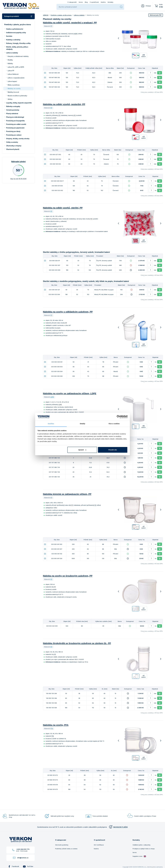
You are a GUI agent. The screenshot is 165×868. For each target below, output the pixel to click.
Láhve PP (11, 71)
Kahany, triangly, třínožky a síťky (18, 43)
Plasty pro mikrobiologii (15, 117)
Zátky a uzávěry (12, 142)
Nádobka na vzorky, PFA (56, 725)
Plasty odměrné (12, 114)
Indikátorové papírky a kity (16, 33)
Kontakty (110, 2)
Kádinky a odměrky (13, 40)
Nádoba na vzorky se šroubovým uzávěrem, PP (68, 576)
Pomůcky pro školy (13, 131)
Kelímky (10, 63)
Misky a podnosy (14, 85)
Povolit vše (113, 450)
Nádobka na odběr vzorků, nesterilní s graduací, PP (70, 23)
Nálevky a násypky (13, 106)
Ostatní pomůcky (13, 110)
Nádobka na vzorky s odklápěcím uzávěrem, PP (68, 312)
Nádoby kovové (13, 92)
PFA (52, 729)
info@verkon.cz (23, 858)
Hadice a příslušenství (15, 29)
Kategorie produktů (18, 16)
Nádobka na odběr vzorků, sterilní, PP (63, 208)
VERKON (46, 15)
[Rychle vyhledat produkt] (88, 7)
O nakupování (72, 2)
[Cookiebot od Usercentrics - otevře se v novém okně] (118, 417)
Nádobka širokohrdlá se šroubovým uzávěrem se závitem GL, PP (77, 643)
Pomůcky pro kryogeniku (15, 121)
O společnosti (94, 2)
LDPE (52, 397)
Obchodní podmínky (62, 845)
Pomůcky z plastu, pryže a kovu (61, 15)
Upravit (82, 450)
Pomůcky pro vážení (14, 135)
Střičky (10, 99)
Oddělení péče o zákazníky (141, 845)
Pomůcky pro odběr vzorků (16, 124)
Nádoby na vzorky (14, 88)
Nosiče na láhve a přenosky (17, 96)
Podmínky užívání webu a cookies (66, 849)
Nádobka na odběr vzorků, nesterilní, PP (64, 104)
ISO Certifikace (99, 845)
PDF (156, 15)
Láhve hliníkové (13, 74)
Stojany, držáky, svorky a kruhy (18, 139)
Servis (81, 2)
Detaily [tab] (82, 424)
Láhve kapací (12, 81)
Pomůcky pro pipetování (15, 128)
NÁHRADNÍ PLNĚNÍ (118, 827)
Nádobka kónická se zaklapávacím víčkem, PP (67, 494)
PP (51, 26)
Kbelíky (10, 60)
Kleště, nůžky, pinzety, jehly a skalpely (17, 48)
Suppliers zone (139, 856)
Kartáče (9, 36)
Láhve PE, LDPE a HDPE (16, 67)
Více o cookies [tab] (114, 424)
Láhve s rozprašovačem (16, 78)
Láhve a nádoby (12, 53)
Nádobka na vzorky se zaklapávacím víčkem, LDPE (70, 393)
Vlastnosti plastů (13, 149)
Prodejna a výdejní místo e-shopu (144, 849)
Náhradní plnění (18, 162)
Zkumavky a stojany (14, 146)
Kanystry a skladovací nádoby (18, 56)
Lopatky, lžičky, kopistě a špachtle (19, 103)
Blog (86, 2)
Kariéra (103, 2)
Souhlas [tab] (51, 424)
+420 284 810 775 (23, 849)
